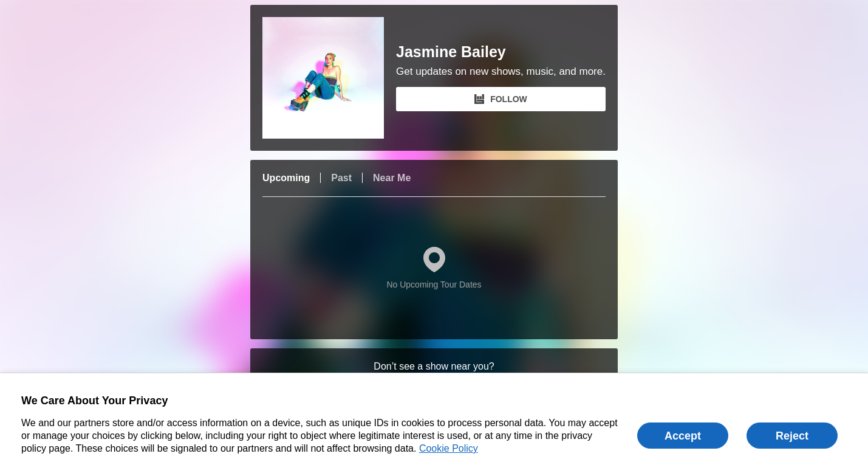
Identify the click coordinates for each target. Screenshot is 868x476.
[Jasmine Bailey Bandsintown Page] (329, 78)
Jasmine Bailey (451, 52)
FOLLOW (501, 99)
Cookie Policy (449, 448)
